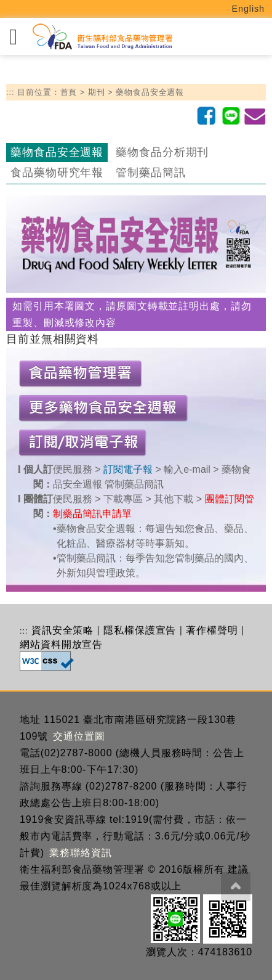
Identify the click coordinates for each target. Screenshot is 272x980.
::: (10, 92)
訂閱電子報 (128, 469)
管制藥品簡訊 (150, 173)
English (249, 9)
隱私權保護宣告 (140, 630)
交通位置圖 (79, 736)
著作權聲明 (212, 630)
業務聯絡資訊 (80, 853)
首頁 (69, 92)
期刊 (97, 92)
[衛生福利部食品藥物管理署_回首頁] (102, 37)
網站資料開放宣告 (61, 644)
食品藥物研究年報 (57, 173)
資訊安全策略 (62, 630)
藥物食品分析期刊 (162, 152)
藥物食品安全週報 (150, 92)
